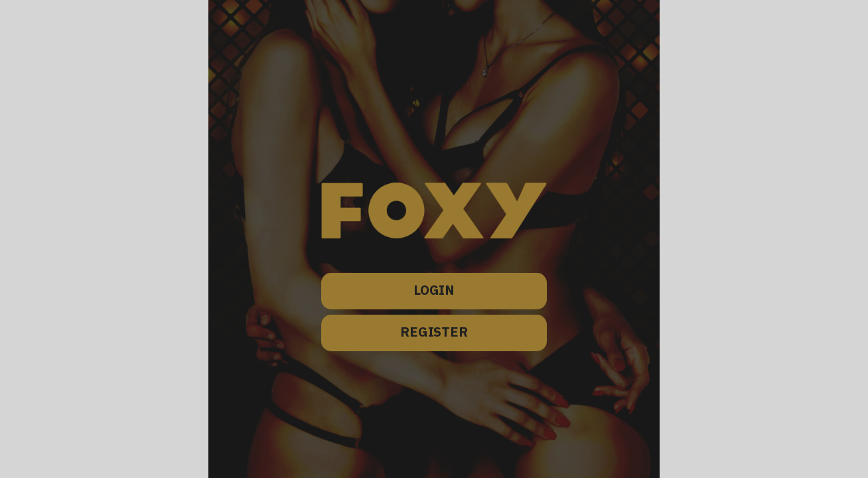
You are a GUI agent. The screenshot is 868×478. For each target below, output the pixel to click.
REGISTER (434, 333)
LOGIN (434, 291)
